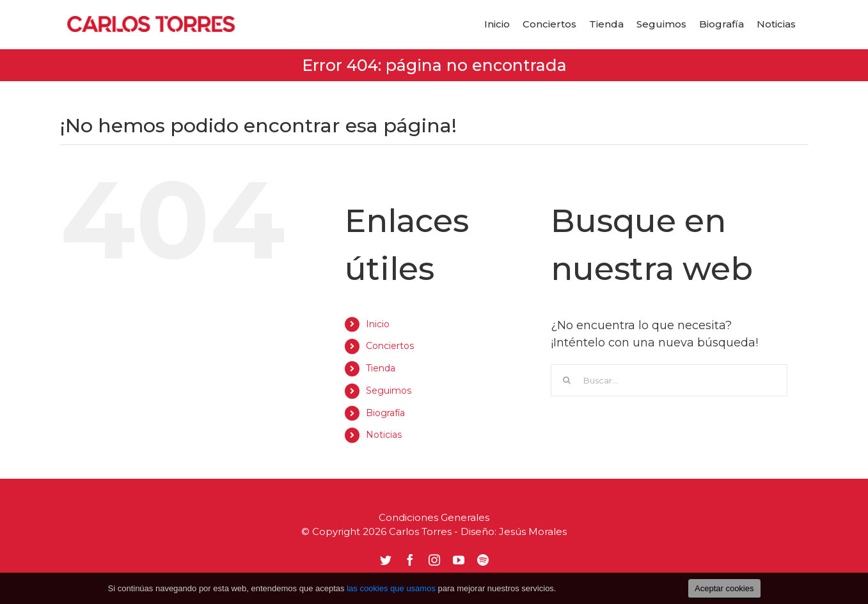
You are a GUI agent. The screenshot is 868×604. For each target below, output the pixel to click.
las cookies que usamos (391, 588)
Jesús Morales (533, 531)
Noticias (384, 435)
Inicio (378, 324)
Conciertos (390, 346)
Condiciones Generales (434, 517)
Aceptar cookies (724, 588)
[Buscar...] (669, 380)
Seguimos (389, 391)
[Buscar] (567, 380)
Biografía (385, 413)
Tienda (381, 368)
